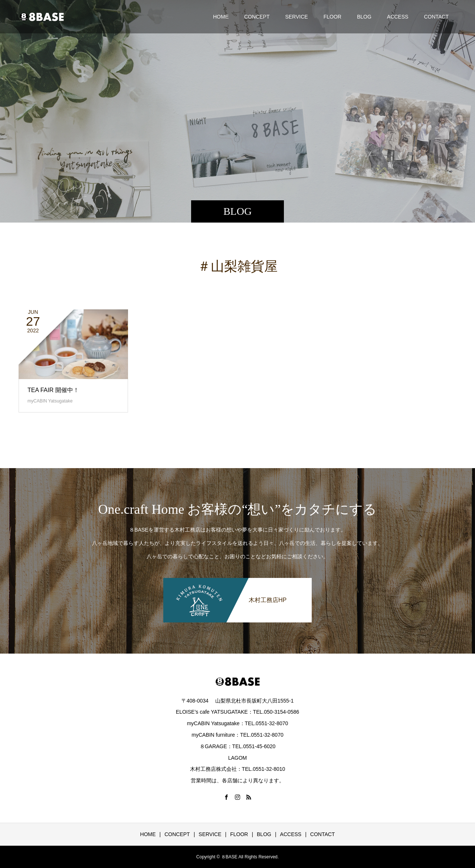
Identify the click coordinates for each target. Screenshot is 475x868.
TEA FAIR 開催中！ (53, 390)
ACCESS (398, 17)
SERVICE (296, 17)
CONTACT (436, 17)
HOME (221, 17)
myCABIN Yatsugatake (50, 401)
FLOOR (332, 17)
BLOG (364, 17)
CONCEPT (257, 17)
